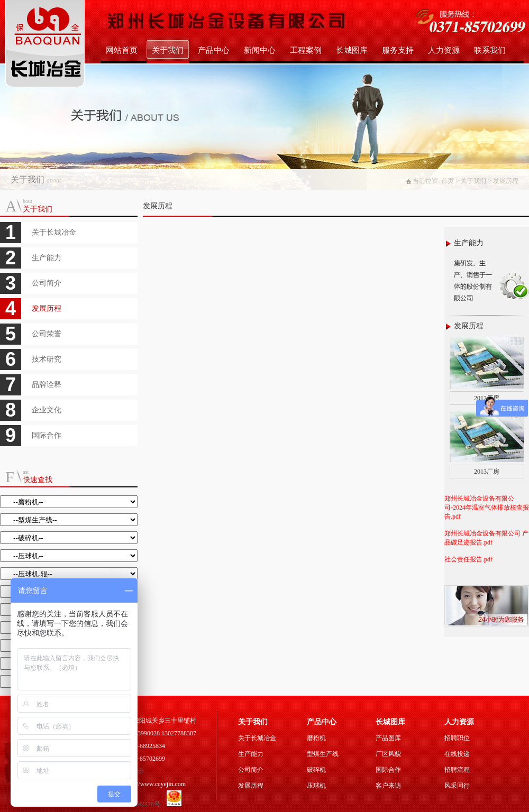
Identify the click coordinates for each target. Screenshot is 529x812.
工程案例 (306, 50)
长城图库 (352, 50)
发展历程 (47, 308)
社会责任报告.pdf (468, 559)
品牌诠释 (47, 385)
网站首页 (122, 50)
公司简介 (47, 283)
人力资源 (444, 50)
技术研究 (47, 359)
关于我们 (168, 50)
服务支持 (398, 50)
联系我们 (490, 50)
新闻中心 (260, 50)
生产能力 (47, 258)
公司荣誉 (47, 334)
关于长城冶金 (54, 232)
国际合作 (47, 435)
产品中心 (214, 50)
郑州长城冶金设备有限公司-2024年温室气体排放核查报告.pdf (487, 508)
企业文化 (47, 410)
